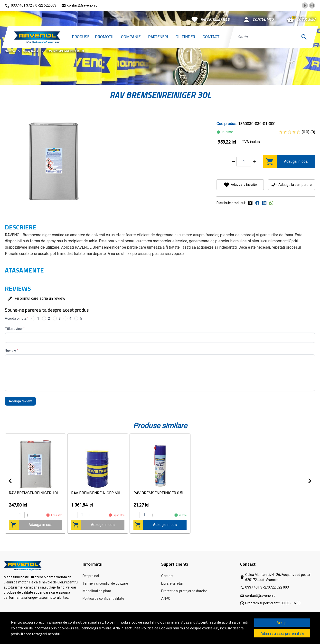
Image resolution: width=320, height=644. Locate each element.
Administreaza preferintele (282, 633)
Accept (282, 623)
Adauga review (20, 401)
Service (10, 51)
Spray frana (31, 51)
